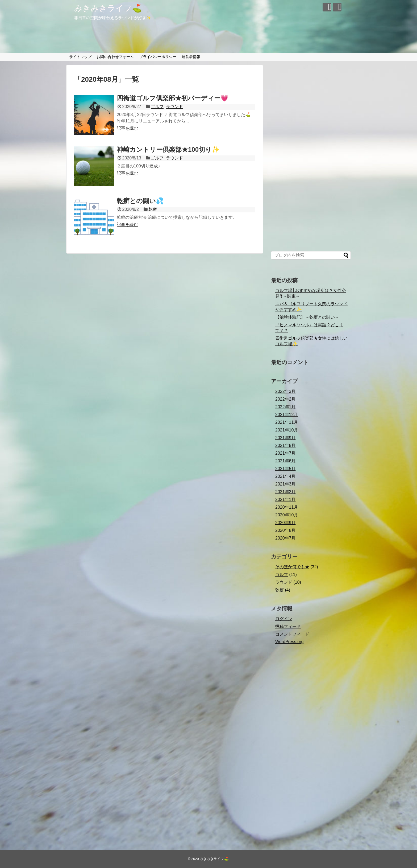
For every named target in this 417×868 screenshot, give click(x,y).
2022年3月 (285, 391)
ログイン (284, 619)
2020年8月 (285, 530)
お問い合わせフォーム (115, 57)
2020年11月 (287, 507)
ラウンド (174, 107)
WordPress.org (289, 642)
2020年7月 (285, 538)
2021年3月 (285, 484)
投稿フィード (288, 626)
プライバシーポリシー (158, 57)
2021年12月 (287, 415)
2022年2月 (285, 399)
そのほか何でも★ (292, 567)
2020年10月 (287, 515)
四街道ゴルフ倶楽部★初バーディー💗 (173, 98)
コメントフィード (292, 634)
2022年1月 (285, 407)
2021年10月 (287, 430)
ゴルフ (157, 107)
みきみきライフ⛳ (108, 8)
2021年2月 (285, 492)
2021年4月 (285, 476)
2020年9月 (285, 523)
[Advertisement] (311, 158)
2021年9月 (285, 438)
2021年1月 (285, 499)
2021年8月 (285, 445)
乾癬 (153, 209)
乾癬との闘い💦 (140, 201)
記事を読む (127, 128)
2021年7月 (285, 453)
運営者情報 (191, 57)
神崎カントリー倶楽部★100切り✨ (168, 149)
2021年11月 (287, 422)
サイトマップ (80, 57)
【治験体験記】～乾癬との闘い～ (307, 317)
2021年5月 (285, 469)
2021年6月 (285, 461)
